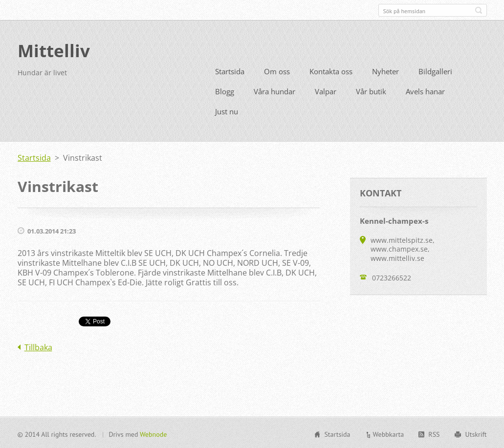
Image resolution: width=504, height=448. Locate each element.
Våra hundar (274, 90)
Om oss (277, 70)
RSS (434, 433)
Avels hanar (425, 90)
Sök (479, 10)
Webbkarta (389, 433)
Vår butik (371, 90)
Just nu (227, 110)
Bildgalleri (435, 70)
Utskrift (476, 433)
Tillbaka (38, 346)
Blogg (225, 90)
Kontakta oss (331, 70)
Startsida (230, 70)
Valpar (326, 90)
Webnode (153, 433)
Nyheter (385, 70)
